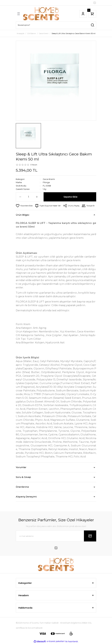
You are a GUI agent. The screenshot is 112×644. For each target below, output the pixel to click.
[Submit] (90, 536)
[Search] (56, 25)
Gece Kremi (49, 179)
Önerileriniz (22, 487)
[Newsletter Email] (56, 536)
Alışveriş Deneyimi (26, 497)
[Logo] (41, 14)
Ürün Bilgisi (22, 215)
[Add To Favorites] (24, 206)
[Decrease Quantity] (20, 197)
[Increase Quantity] (37, 197)
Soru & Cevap (23, 477)
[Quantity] (28, 197)
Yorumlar (21, 467)
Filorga (46, 182)
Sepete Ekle (70, 197)
